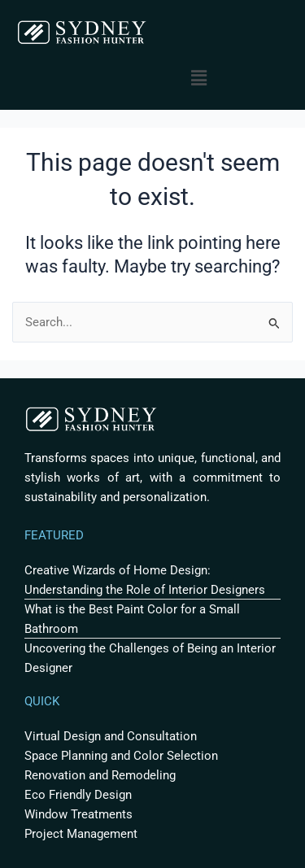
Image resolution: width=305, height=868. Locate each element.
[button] (199, 78)
